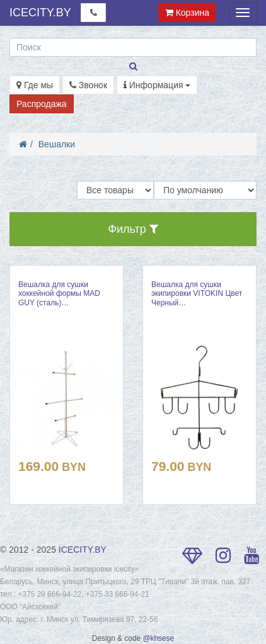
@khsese (158, 638)
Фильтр (133, 229)
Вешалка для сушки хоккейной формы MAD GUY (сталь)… (59, 294)
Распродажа (42, 104)
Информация (157, 85)
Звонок (88, 85)
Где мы (35, 85)
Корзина (187, 13)
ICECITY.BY (40, 13)
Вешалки (57, 144)
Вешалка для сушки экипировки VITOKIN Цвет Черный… (197, 294)
